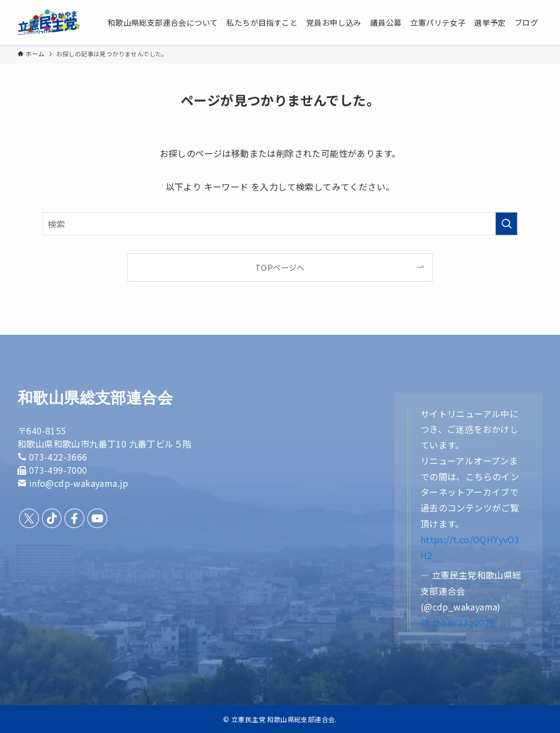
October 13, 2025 (457, 623)
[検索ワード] (280, 224)
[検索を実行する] (506, 224)
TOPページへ (280, 267)
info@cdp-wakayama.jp (79, 483)
